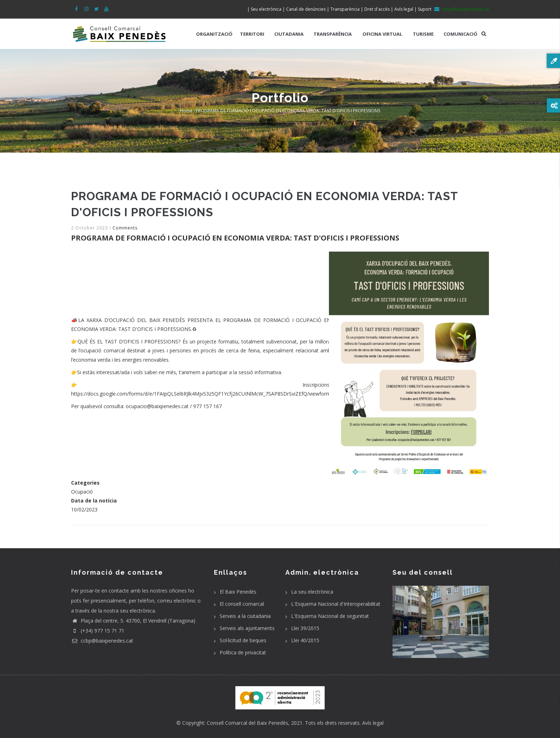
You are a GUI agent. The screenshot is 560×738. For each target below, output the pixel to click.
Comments (125, 228)
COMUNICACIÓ (461, 34)
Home (186, 111)
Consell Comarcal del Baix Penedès (247, 723)
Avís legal (373, 723)
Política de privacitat (243, 652)
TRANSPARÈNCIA (333, 34)
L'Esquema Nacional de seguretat (330, 616)
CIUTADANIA (289, 34)
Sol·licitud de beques (243, 640)
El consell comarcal (242, 604)
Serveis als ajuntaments (247, 628)
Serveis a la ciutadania (245, 616)
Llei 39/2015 (305, 628)
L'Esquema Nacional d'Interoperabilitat (336, 604)
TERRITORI (252, 34)
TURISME (423, 34)
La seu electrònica (312, 592)
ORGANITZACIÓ (214, 34)
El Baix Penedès (238, 592)
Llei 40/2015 (305, 640)
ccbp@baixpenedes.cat (102, 641)
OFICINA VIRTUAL (382, 34)
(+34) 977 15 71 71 (98, 631)
